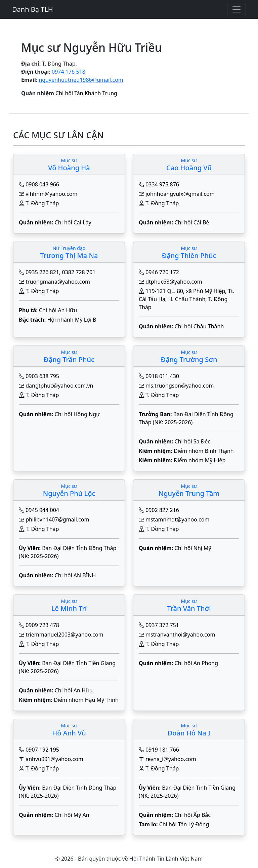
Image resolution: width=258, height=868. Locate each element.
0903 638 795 (42, 376)
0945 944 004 (42, 510)
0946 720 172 (162, 272)
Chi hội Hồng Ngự (77, 414)
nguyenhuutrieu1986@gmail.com (81, 80)
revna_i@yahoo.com (171, 759)
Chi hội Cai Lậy (73, 222)
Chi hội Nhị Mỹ (193, 548)
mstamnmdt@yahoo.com (177, 519)
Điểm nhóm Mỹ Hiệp (200, 460)
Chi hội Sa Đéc (192, 441)
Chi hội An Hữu (58, 310)
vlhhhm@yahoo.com (51, 194)
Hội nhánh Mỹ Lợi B (72, 320)
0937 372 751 (162, 625)
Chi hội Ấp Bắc (193, 815)
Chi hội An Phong (196, 663)
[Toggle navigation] (236, 9)
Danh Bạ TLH (33, 9)
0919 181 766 (162, 750)
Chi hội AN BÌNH (75, 575)
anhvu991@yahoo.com (54, 759)
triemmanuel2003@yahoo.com (64, 635)
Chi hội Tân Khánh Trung (86, 93)
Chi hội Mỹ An (72, 815)
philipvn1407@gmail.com (57, 519)
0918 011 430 (162, 376)
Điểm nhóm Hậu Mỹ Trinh (86, 700)
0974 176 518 (69, 72)
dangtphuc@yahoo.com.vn (59, 386)
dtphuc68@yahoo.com (174, 282)
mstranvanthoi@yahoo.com (180, 635)
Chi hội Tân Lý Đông (184, 824)
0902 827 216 (162, 510)
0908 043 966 (42, 184)
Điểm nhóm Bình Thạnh (204, 451)
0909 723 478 (42, 625)
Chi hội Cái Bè (192, 222)
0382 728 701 (79, 272)
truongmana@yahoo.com (58, 282)
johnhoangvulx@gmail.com (180, 194)
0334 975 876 (162, 184)
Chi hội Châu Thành (199, 326)
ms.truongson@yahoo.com (180, 386)
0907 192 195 (42, 750)
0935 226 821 (42, 272)
